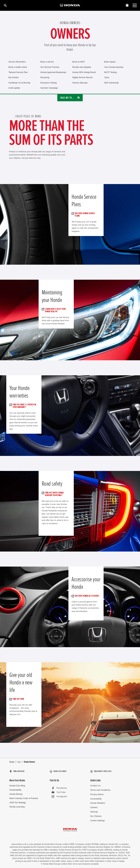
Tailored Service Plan (18, 72)
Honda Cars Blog (17, 784)
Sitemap (94, 810)
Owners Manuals (80, 83)
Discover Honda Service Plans (84, 215)
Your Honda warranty (114, 67)
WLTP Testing (110, 72)
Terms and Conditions (100, 788)
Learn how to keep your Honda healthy (55, 310)
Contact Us (95, 784)
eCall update (14, 88)
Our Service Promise (50, 67)
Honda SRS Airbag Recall (84, 72)
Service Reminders (17, 62)
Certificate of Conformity (19, 83)
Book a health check (18, 67)
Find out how (17, 699)
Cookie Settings (97, 818)
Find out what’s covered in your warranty (23, 406)
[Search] (5, 5)
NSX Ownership (111, 83)
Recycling (45, 77)
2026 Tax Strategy (18, 801)
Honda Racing (16, 793)
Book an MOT (79, 62)
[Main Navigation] (135, 5)
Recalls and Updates (82, 67)
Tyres (107, 77)
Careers (94, 806)
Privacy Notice (97, 793)
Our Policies (96, 814)
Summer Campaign (49, 88)
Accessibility (96, 797)
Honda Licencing (17, 805)
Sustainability (15, 788)
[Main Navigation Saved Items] (127, 5)
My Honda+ (14, 77)
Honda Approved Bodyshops (53, 72)
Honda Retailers (98, 801)
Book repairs (110, 62)
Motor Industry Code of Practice (24, 797)
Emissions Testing (48, 83)
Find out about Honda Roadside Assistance (53, 494)
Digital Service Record (82, 77)
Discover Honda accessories (86, 596)
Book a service (47, 62)
